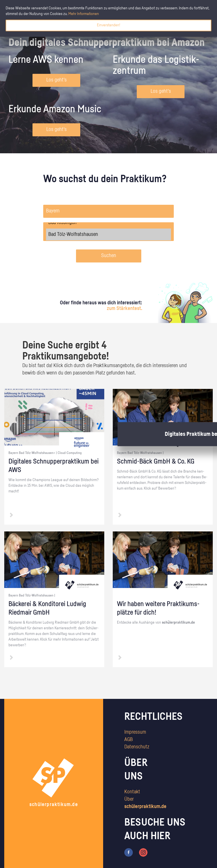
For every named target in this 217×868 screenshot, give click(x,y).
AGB (129, 740)
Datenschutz (137, 747)
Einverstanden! (108, 25)
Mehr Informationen (84, 14)
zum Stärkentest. (124, 309)
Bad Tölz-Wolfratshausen (108, 234)
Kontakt (132, 792)
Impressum (135, 732)
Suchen (109, 256)
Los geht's (57, 80)
